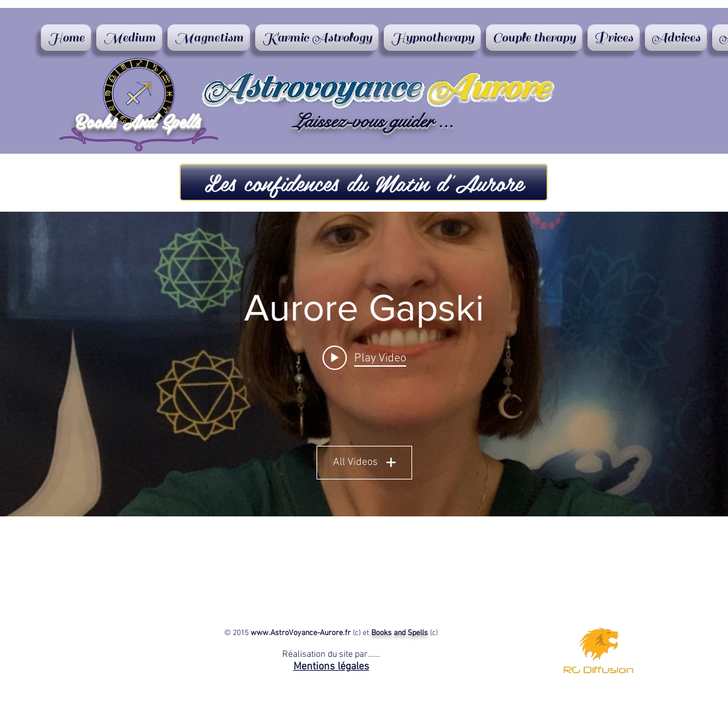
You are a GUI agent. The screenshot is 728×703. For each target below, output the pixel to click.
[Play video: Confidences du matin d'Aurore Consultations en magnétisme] (364, 357)
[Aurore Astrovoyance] (668, 639)
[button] (364, 182)
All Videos (364, 462)
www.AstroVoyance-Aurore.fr (301, 633)
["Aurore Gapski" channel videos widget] (364, 364)
